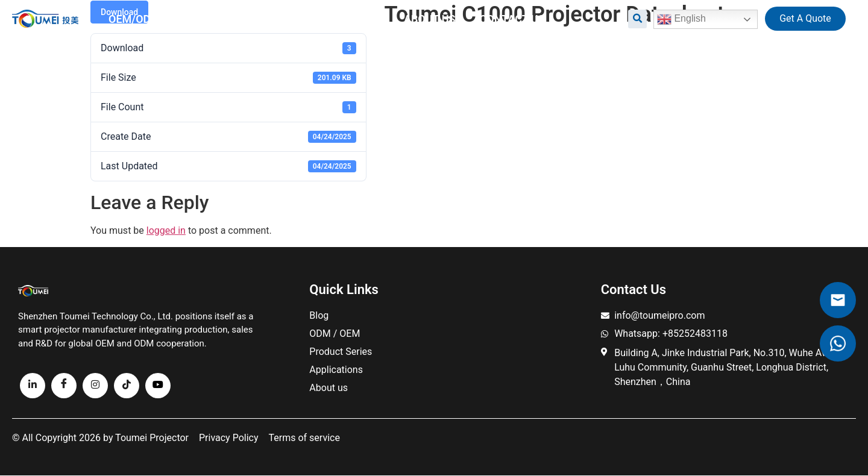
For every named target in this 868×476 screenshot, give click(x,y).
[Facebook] (64, 386)
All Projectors (234, 19)
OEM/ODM (134, 19)
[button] (637, 19)
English (681, 19)
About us (430, 19)
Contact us (512, 19)
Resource (344, 19)
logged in (166, 230)
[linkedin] (33, 386)
